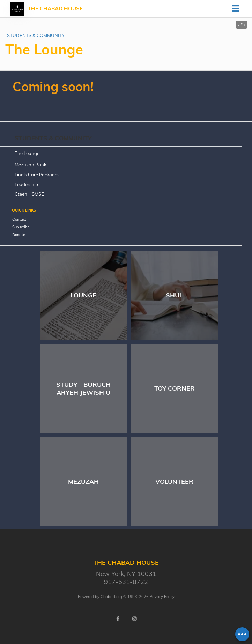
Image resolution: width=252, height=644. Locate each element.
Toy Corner (175, 388)
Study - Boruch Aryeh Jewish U (83, 388)
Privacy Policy (162, 597)
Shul (174, 295)
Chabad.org (111, 597)
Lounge (83, 295)
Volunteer (174, 482)
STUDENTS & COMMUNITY (36, 35)
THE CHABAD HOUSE (55, 9)
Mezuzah (83, 482)
